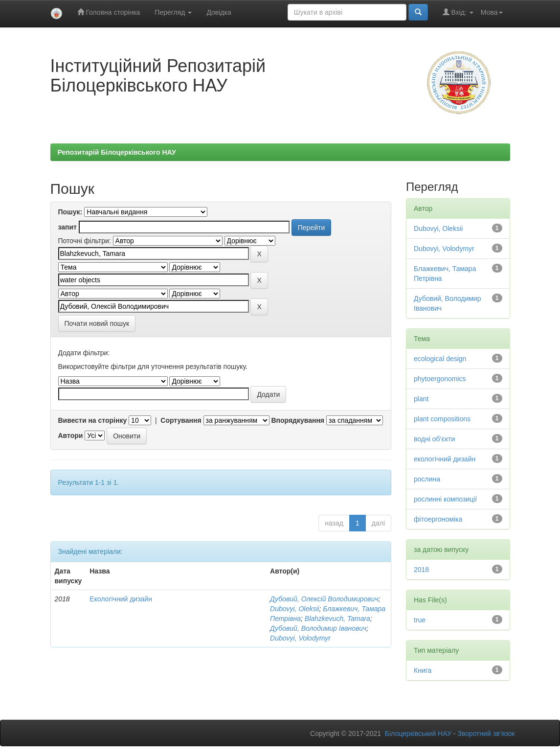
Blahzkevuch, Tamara (337, 619)
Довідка (219, 12)
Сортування (181, 420)
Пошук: (70, 212)
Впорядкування (298, 420)
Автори (71, 435)
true (420, 620)
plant (421, 399)
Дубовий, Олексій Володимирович (324, 599)
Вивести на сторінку (93, 420)
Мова (492, 12)
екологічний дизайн (445, 459)
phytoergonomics (440, 379)
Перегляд (173, 12)
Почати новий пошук (97, 323)
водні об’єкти (434, 439)
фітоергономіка (438, 519)
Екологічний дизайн (121, 599)
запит (67, 227)
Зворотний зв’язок (486, 733)
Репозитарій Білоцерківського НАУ (117, 152)
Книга (423, 670)
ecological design (440, 359)
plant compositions (442, 419)
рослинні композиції (445, 499)
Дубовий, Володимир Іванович (318, 628)
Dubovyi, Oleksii (294, 609)
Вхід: (458, 12)
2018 (421, 570)
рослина (427, 479)
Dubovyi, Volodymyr (300, 638)
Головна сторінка (109, 12)
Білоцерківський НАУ (418, 733)
